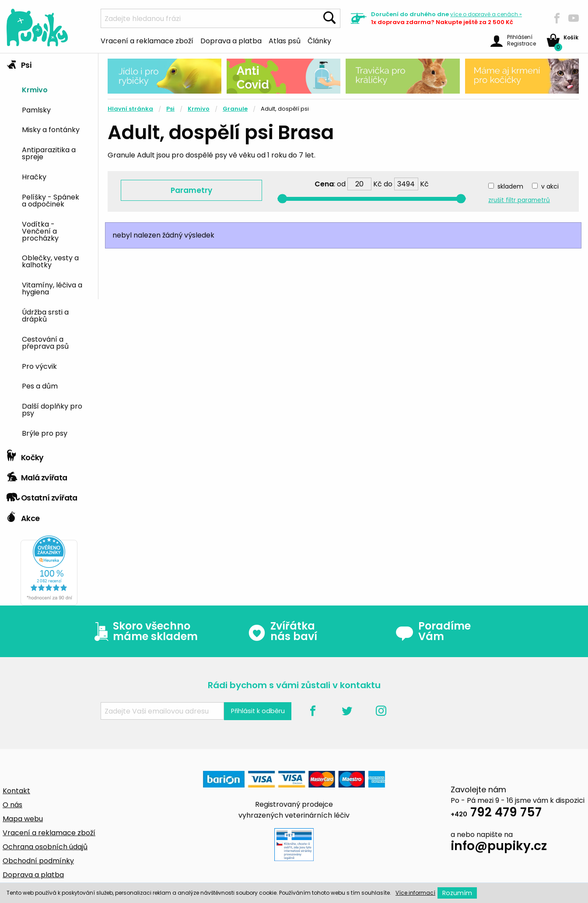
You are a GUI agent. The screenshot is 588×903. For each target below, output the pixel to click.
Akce (23, 516)
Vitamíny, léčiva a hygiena (52, 288)
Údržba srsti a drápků (45, 315)
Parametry (191, 190)
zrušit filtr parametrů (519, 200)
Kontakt (16, 791)
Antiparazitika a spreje (49, 153)
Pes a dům (40, 385)
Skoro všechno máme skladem (144, 631)
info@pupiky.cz (499, 847)
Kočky (25, 455)
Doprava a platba (231, 40)
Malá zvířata (37, 476)
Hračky (34, 176)
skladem (510, 186)
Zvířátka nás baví (282, 631)
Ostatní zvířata (42, 496)
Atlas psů (285, 40)
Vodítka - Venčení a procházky (40, 231)
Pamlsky (36, 109)
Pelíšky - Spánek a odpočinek (51, 200)
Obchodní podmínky (38, 861)
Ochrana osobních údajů (45, 847)
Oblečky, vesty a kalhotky (50, 261)
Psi (19, 63)
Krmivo (35, 89)
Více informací (415, 893)
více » (486, 14)
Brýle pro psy (45, 433)
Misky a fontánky (51, 129)
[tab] (49, 250)
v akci (550, 186)
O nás (12, 805)
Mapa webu (23, 819)
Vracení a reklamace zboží (147, 40)
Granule (235, 109)
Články (319, 40)
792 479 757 (496, 814)
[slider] (282, 199)
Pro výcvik (39, 366)
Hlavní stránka (130, 109)
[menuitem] (57, 89)
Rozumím (457, 893)
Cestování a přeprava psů (45, 342)
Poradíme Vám (433, 631)
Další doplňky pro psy (52, 409)
